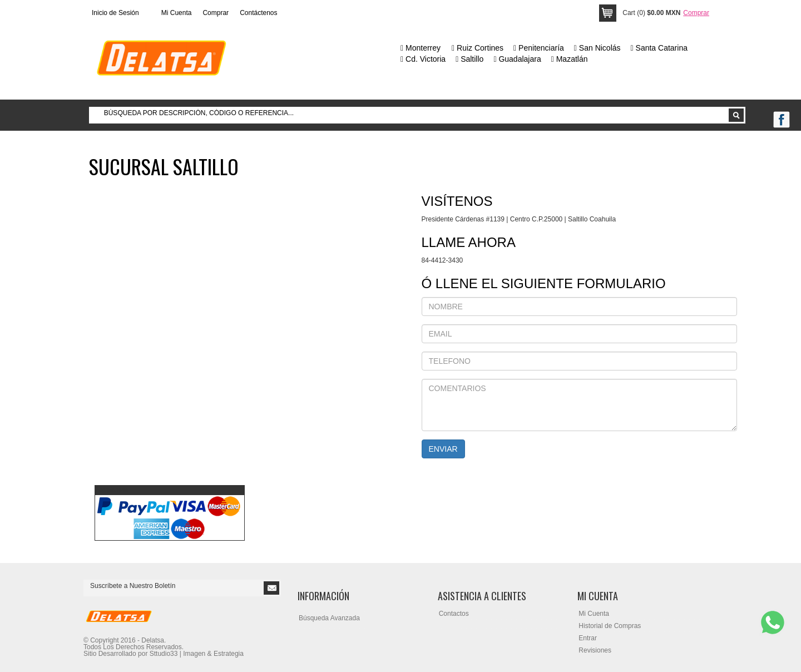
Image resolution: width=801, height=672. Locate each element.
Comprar (216, 13)
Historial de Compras (610, 626)
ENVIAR (443, 449)
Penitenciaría (539, 48)
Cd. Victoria (423, 59)
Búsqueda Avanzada (329, 618)
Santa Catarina (659, 48)
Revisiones (595, 650)
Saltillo (469, 59)
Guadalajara (517, 59)
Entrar (588, 638)
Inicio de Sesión (115, 13)
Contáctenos (258, 13)
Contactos (454, 614)
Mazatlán (570, 59)
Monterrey (421, 48)
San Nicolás (597, 48)
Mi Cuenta (177, 13)
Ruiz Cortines (478, 48)
